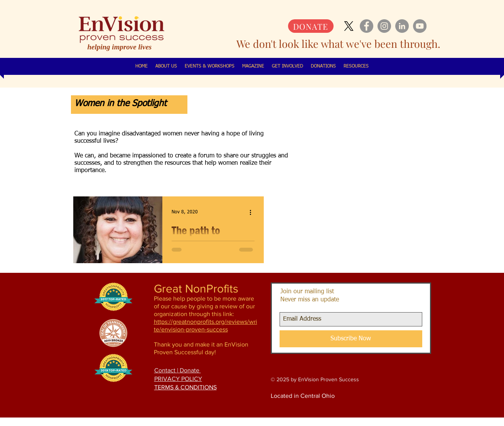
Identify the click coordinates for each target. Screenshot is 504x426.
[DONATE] (311, 26)
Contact (166, 370)
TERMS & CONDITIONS (185, 387)
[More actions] (253, 212)
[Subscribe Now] (351, 339)
